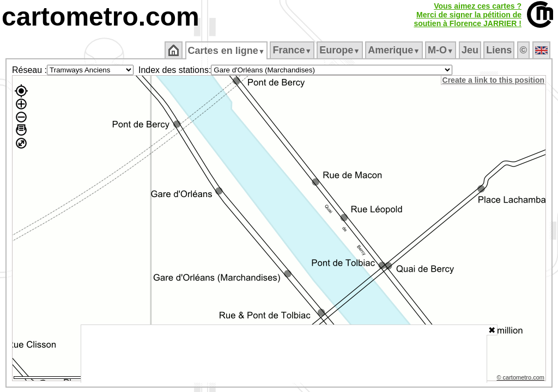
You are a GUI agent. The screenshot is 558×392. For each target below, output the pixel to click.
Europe (341, 50)
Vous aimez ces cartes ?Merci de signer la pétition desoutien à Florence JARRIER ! (468, 15)
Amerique (395, 50)
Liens (500, 50)
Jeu (471, 50)
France (293, 50)
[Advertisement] (284, 354)
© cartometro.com (521, 379)
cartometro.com (101, 17)
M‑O (442, 50)
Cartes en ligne (227, 51)
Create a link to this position (494, 80)
